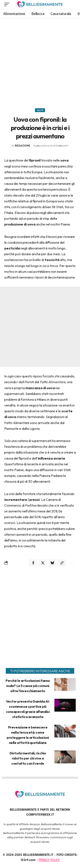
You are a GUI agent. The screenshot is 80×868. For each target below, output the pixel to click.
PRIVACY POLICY (49, 860)
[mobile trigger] (8, 4)
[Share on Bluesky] (52, 563)
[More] (71, 563)
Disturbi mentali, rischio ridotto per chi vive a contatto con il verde (28, 758)
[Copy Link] (62, 563)
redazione (23, 146)
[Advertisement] (40, 62)
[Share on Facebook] (33, 563)
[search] (73, 4)
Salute (40, 110)
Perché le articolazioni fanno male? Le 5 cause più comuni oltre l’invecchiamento (28, 686)
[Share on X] (43, 563)
